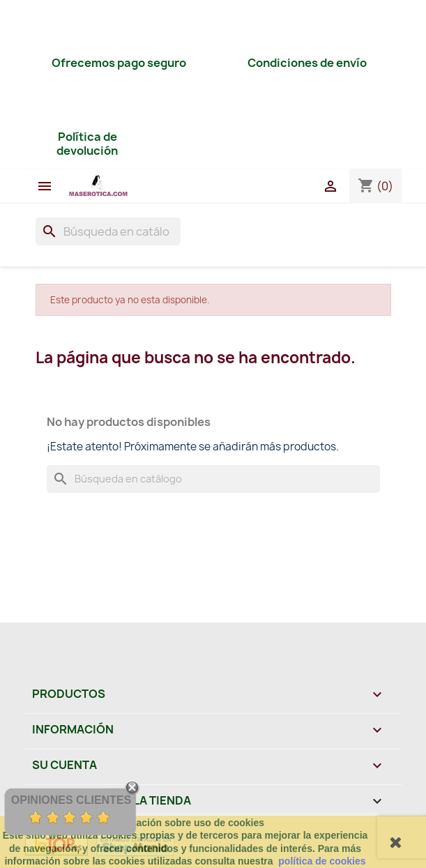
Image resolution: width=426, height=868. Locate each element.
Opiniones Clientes (71, 800)
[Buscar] (108, 231)
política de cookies (322, 861)
